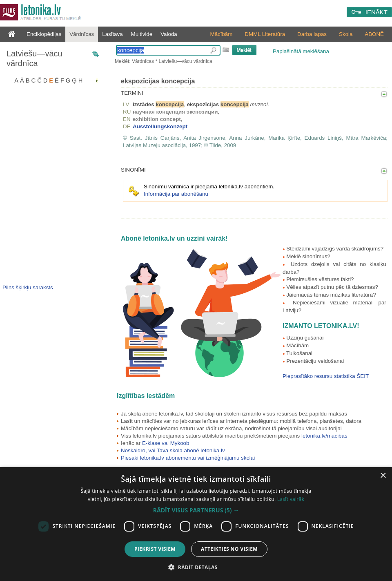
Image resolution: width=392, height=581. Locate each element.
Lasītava (112, 34)
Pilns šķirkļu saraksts (28, 287)
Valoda (169, 34)
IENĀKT (376, 12)
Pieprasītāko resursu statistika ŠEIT (326, 376)
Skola (346, 34)
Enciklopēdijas (44, 34)
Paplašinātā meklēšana (301, 51)
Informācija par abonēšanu (176, 194)
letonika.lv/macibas (324, 436)
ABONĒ (374, 34)
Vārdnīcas (82, 34)
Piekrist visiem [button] (155, 549)
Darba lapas (312, 34)
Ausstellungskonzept (160, 126)
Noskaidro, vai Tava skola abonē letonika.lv (173, 450)
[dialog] (196, 524)
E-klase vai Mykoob (166, 443)
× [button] (383, 476)
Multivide (142, 34)
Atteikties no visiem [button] (229, 549)
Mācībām (222, 34)
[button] (196, 510)
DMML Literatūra (265, 34)
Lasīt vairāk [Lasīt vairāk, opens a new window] (291, 499)
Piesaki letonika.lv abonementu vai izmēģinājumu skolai (188, 458)
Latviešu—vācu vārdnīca (35, 58)
